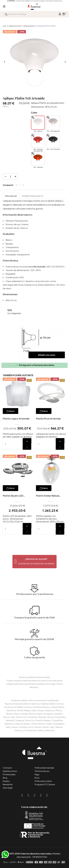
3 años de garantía (35, 667)
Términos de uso (42, 771)
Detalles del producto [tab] (32, 196)
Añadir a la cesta (47, 355)
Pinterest (24, 185)
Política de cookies (43, 781)
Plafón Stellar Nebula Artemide (48, 496)
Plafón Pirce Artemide (48, 419)
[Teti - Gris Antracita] (53, 141)
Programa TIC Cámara (45, 784)
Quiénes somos (10, 771)
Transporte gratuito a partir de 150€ (34, 604)
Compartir (17, 185)
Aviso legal (8, 788)
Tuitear (20, 185)
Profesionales (9, 774)
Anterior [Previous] (4, 62)
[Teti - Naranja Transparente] (38, 141)
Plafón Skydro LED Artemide (13, 496)
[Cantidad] (10, 177)
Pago (37, 774)
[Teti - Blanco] (38, 123)
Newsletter (8, 784)
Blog (5, 778)
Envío (37, 778)
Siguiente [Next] (65, 62)
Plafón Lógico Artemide (16, 419)
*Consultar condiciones (54, 1)
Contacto (7, 768)
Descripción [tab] (11, 196)
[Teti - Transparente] (53, 123)
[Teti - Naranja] (38, 159)
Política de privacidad (44, 768)
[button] (34, 562)
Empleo (6, 781)
